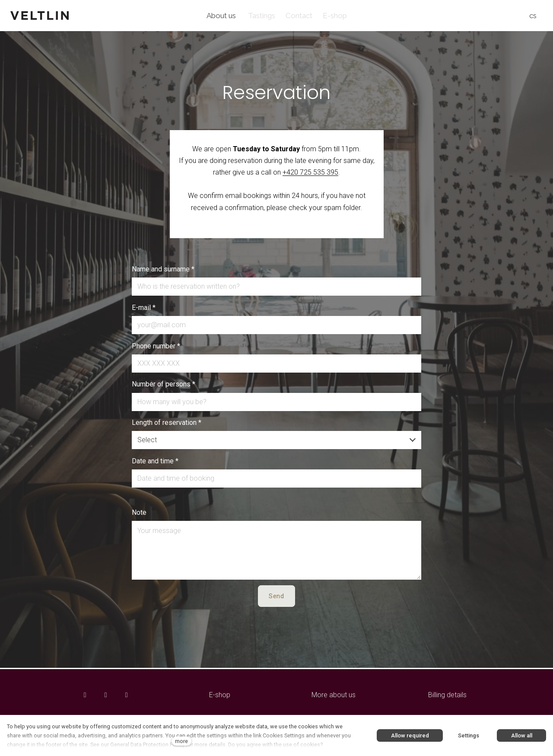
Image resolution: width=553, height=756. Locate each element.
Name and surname (163, 270)
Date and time (155, 462)
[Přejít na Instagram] (106, 695)
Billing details (447, 695)
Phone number (156, 347)
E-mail (144, 309)
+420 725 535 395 (310, 174)
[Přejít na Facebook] (85, 695)
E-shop (220, 695)
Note (139, 514)
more (181, 741)
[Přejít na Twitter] (127, 695)
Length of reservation (167, 424)
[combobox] (277, 441)
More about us (334, 695)
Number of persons (164, 385)
